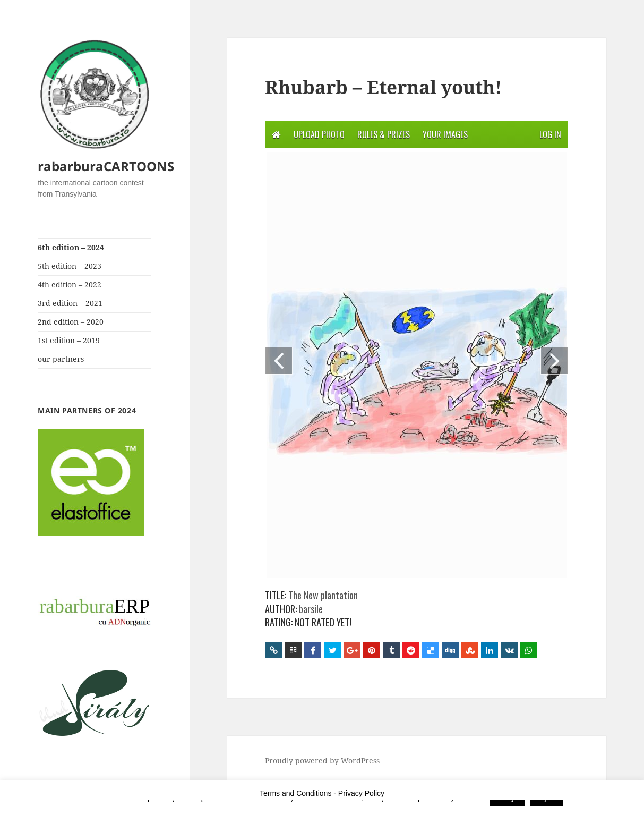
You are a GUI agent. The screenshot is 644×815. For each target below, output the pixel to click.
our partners (61, 359)
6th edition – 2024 (71, 247)
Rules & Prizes (384, 134)
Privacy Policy (361, 793)
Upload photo (319, 134)
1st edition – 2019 (69, 340)
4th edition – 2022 (70, 285)
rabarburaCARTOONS (106, 166)
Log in (550, 134)
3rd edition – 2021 (70, 303)
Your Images (445, 134)
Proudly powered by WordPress (322, 761)
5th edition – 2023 (70, 266)
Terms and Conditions (295, 793)
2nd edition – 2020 (71, 322)
